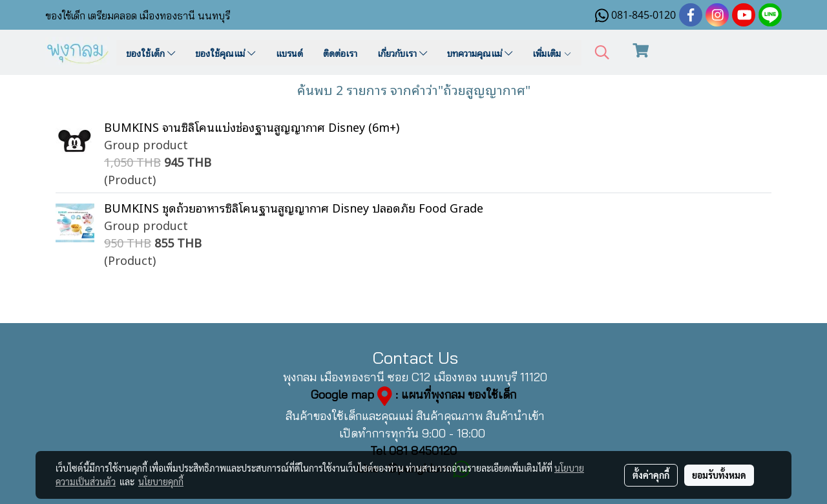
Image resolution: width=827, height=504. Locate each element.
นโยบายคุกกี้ (161, 481)
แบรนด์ (289, 53)
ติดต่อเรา (340, 53)
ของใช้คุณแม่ (225, 53)
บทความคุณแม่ (480, 53)
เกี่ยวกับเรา (402, 53)
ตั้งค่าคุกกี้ (651, 475)
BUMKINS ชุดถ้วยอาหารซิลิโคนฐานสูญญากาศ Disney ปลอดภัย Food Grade (294, 207)
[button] (602, 53)
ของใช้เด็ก (151, 53)
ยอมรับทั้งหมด (719, 475)
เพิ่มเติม (552, 53)
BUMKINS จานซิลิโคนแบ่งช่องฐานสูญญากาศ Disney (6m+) (252, 126)
